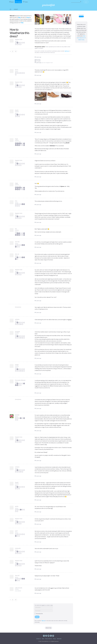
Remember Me (39, 614)
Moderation (59, 639)
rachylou (17, 319)
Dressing (81, 16)
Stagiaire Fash (19, 40)
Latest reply (39, 63)
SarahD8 (17, 415)
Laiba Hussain (19, 588)
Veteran (17, 41)
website (17, 112)
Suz (16, 229)
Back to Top (48, 628)
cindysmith (18, 548)
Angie (16, 139)
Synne (17, 70)
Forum (28, 17)
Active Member (18, 591)
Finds (22, 23)
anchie (17, 506)
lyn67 (16, 531)
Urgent (16, 9)
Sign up (43, 621)
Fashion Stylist (18, 142)
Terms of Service (49, 639)
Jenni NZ (17, 242)
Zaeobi (17, 110)
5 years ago (38, 57)
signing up (67, 51)
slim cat (17, 254)
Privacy (54, 639)
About (43, 639)
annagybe (17, 332)
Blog (19, 17)
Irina (16, 201)
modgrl (17, 365)
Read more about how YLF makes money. (81, 38)
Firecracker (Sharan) (20, 380)
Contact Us (39, 639)
